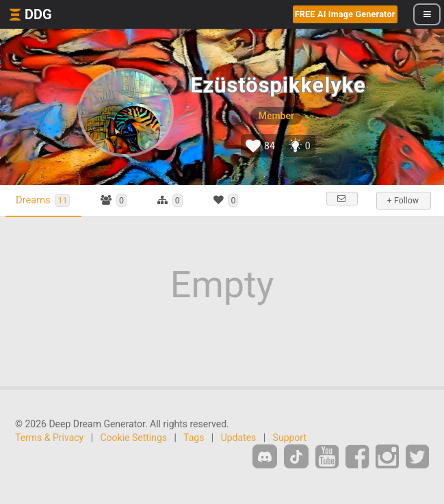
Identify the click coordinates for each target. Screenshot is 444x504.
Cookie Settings (134, 438)
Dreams (43, 200)
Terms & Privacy (49, 438)
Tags (194, 438)
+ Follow (403, 201)
